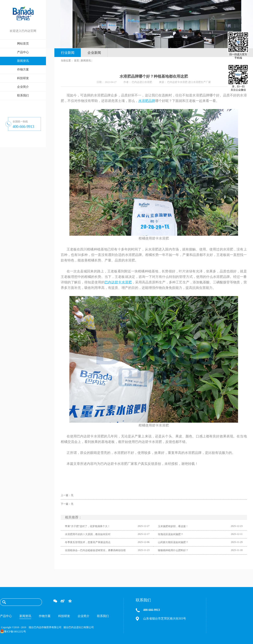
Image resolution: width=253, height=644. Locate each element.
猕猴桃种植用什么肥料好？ (173, 550)
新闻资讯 (86, 61)
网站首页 (23, 44)
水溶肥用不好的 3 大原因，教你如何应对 (88, 534)
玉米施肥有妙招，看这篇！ (173, 526)
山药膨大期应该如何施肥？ (173, 542)
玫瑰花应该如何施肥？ (171, 534)
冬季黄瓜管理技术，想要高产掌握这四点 (88, 542)
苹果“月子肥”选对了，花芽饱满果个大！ (88, 526)
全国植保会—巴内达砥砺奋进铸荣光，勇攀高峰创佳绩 (95, 550)
